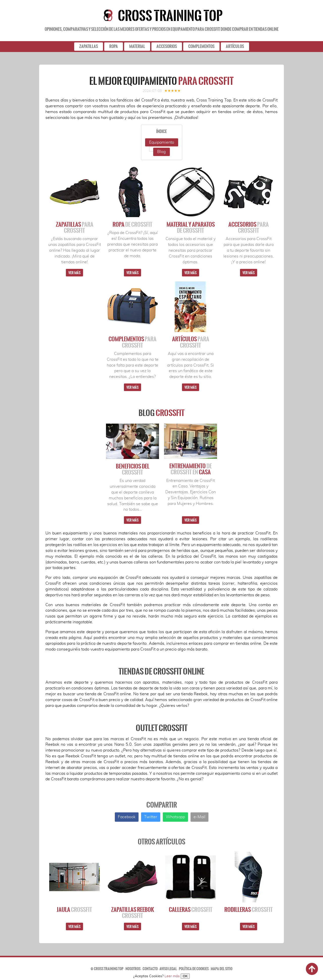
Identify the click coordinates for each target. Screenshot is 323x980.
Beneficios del (133, 469)
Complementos (132, 342)
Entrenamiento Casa (191, 469)
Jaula (74, 910)
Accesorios (249, 227)
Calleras (191, 910)
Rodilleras (249, 910)
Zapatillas (75, 227)
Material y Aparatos (191, 227)
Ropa (132, 224)
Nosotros (133, 969)
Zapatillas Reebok (132, 913)
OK (185, 976)
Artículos (191, 342)
